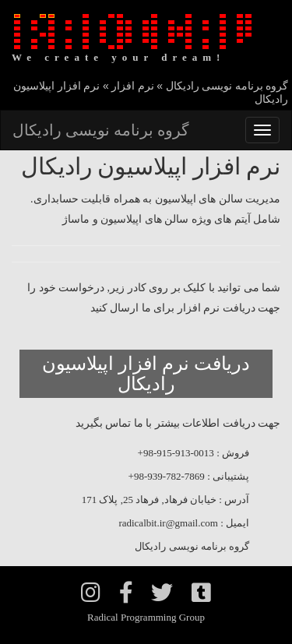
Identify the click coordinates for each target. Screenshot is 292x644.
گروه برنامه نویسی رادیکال (101, 130)
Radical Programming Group (146, 617)
